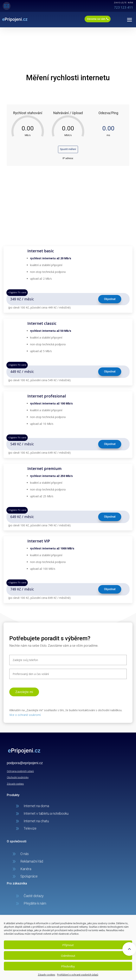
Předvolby (68, 966)
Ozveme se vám (96, 19)
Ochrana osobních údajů (20, 771)
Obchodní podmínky (18, 777)
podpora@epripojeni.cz (25, 763)
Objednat (110, 299)
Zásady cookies (46, 975)
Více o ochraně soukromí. (25, 715)
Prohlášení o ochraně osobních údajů (78, 975)
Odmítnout (68, 956)
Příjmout (68, 945)
